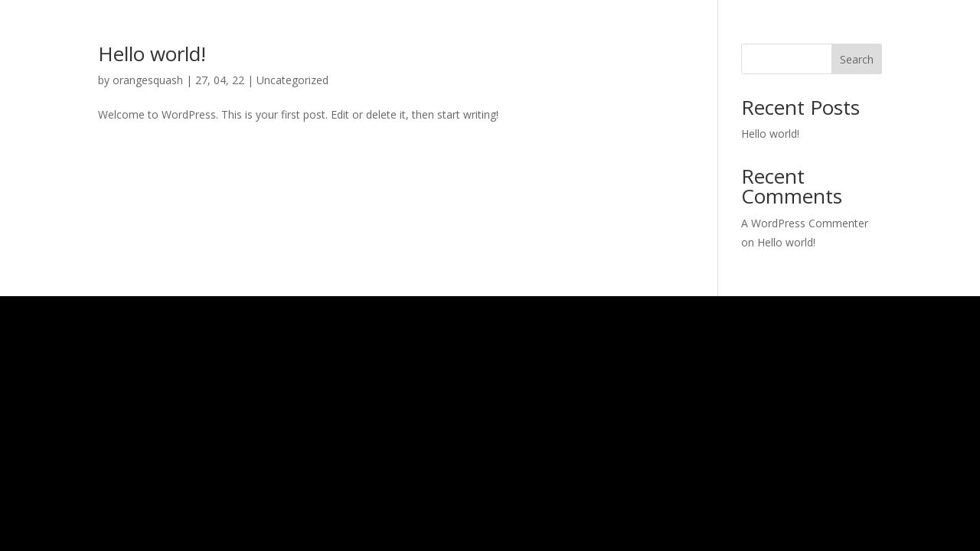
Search (857, 59)
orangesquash (148, 80)
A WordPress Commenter (805, 223)
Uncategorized (292, 80)
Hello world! (152, 54)
